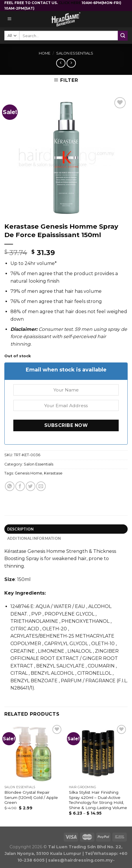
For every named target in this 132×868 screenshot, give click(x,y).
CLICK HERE (70, 3)
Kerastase (53, 473)
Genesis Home (29, 473)
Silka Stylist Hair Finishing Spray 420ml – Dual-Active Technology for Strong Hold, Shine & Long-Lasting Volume (98, 800)
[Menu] (10, 19)
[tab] (66, 529)
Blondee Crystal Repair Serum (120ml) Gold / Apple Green (31, 797)
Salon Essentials (75, 53)
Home (45, 53)
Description (21, 529)
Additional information (34, 538)
